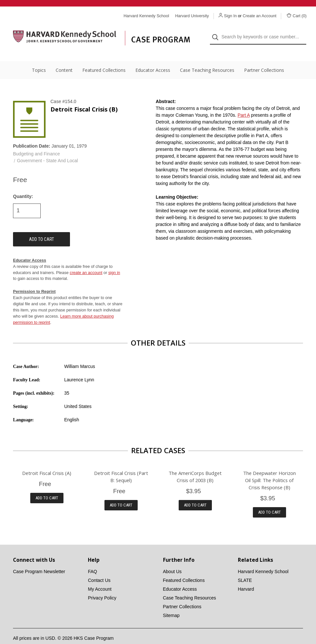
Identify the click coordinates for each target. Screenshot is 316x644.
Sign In (230, 16)
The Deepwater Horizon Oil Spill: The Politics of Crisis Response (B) (269, 468)
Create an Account (260, 16)
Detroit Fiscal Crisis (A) (47, 461)
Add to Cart (47, 486)
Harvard (246, 578)
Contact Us (99, 569)
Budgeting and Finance (36, 142)
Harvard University (192, 16)
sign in (114, 261)
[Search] (217, 31)
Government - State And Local (48, 149)
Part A (244, 104)
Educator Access (153, 59)
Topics (39, 59)
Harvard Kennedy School (263, 560)
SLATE (245, 569)
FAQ (92, 560)
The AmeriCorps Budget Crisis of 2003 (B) (195, 465)
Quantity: (23, 185)
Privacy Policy (102, 586)
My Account (100, 578)
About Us (172, 560)
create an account (86, 261)
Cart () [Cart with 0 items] (297, 16)
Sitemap (171, 604)
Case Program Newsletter (39, 560)
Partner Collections (264, 59)
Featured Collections (104, 59)
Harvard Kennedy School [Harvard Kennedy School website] (146, 16)
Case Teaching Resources (207, 59)
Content (64, 59)
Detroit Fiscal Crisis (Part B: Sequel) (121, 465)
